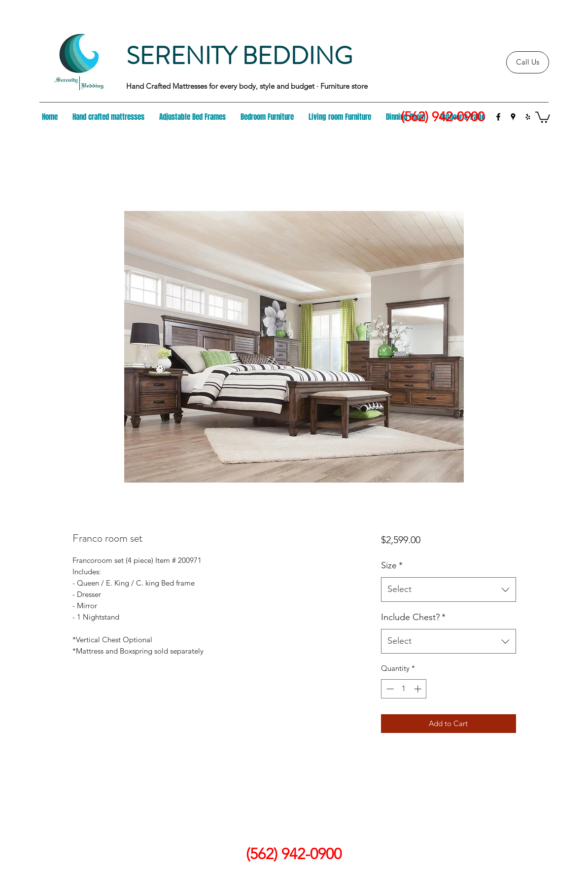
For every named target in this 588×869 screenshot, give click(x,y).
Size (392, 565)
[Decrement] (389, 689)
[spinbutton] (404, 689)
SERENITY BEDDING (239, 56)
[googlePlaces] (513, 117)
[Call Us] (528, 62)
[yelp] (528, 117)
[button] (543, 117)
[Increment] (419, 689)
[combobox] (448, 590)
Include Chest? (413, 617)
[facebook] (498, 117)
